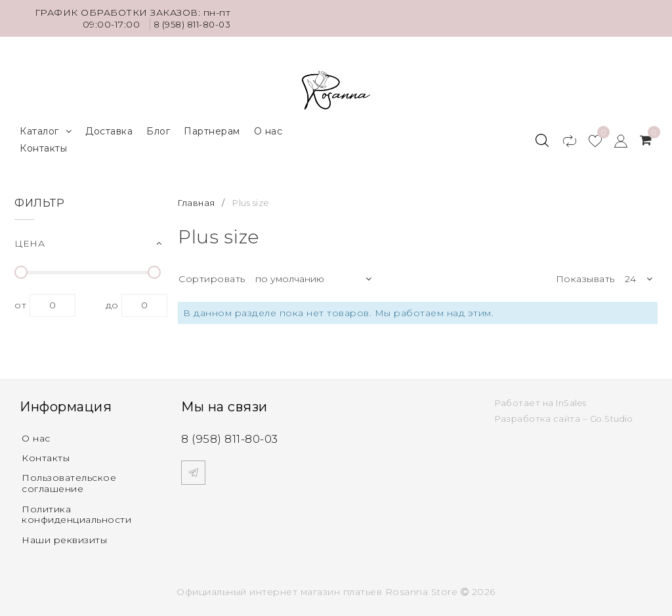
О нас (268, 127)
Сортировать (212, 275)
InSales (572, 400)
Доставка (109, 127)
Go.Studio (613, 415)
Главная (198, 199)
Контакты (43, 144)
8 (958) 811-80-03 (189, 24)
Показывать (585, 275)
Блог (158, 127)
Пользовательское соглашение (69, 481)
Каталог (46, 128)
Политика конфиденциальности (76, 512)
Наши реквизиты (64, 538)
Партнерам (212, 127)
